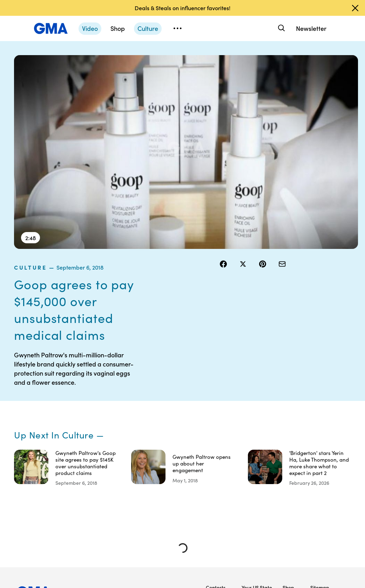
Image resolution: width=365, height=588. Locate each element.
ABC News (288, 428)
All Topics (289, 479)
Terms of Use (215, 422)
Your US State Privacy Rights (257, 409)
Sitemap (320, 406)
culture (234, 59)
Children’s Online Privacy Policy (217, 504)
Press (248, 463)
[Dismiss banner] (355, 8)
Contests (216, 406)
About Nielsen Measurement (257, 447)
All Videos (289, 460)
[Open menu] (177, 28)
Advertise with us (216, 529)
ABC (288, 444)
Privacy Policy (214, 441)
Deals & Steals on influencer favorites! (182, 8)
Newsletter (311, 28)
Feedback (253, 476)
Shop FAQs (288, 409)
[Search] (281, 28)
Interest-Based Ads (253, 428)
